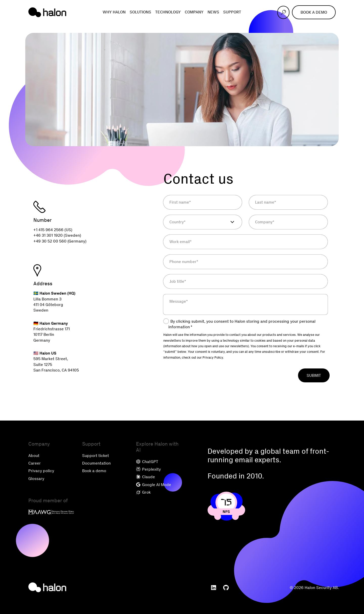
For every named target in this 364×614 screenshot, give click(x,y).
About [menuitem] (34, 456)
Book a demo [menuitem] (94, 471)
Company (194, 12)
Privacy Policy (213, 357)
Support (232, 12)
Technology (168, 12)
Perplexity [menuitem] (148, 469)
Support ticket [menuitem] (96, 456)
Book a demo (314, 12)
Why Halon (114, 12)
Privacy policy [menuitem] (41, 471)
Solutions (140, 12)
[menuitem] (214, 588)
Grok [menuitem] (143, 492)
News (213, 12)
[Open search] (283, 12)
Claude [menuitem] (145, 477)
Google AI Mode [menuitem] (154, 485)
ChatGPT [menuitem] (147, 462)
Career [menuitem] (35, 463)
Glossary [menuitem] (36, 479)
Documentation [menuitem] (96, 463)
